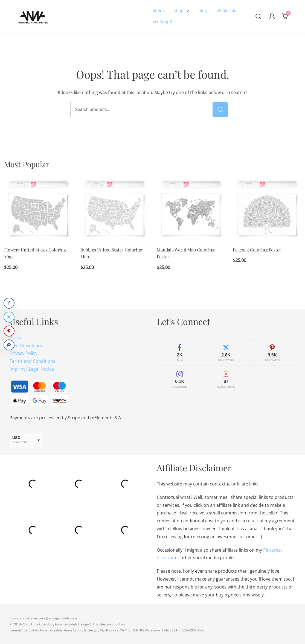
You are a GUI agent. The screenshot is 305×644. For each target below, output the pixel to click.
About (159, 11)
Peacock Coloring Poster (257, 250)
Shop (179, 11)
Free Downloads (26, 346)
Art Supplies (165, 22)
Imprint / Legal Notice (32, 369)
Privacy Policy (24, 353)
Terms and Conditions (32, 361)
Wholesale (226, 11)
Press (15, 338)
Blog (203, 11)
